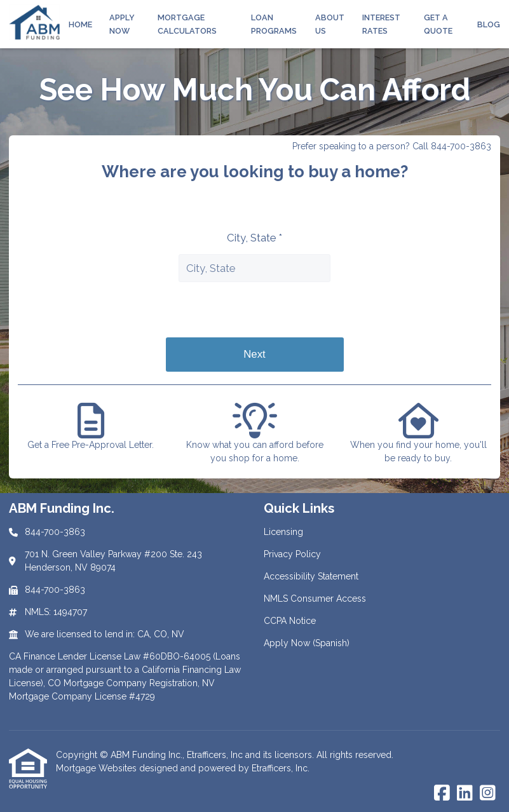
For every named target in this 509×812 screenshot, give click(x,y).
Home (80, 24)
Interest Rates (381, 24)
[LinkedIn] (465, 794)
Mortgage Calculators (187, 24)
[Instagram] (488, 794)
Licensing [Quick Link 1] (283, 532)
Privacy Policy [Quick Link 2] (292, 554)
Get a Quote (438, 24)
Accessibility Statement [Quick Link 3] (311, 576)
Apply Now (122, 24)
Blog (489, 24)
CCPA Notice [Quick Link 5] (290, 621)
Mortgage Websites (98, 768)
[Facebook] (442, 794)
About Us (330, 24)
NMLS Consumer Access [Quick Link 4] (315, 599)
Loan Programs (274, 24)
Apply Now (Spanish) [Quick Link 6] (307, 643)
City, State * (254, 238)
